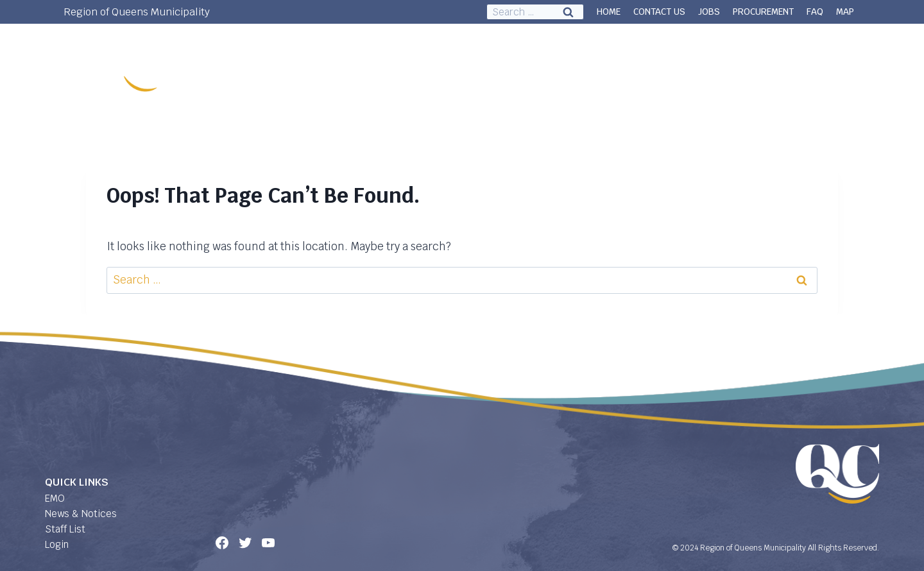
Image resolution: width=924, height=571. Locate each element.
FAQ (815, 12)
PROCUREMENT (763, 12)
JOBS (709, 12)
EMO (55, 498)
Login (57, 544)
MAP (845, 12)
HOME (609, 12)
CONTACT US (659, 12)
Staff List (65, 529)
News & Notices (81, 514)
